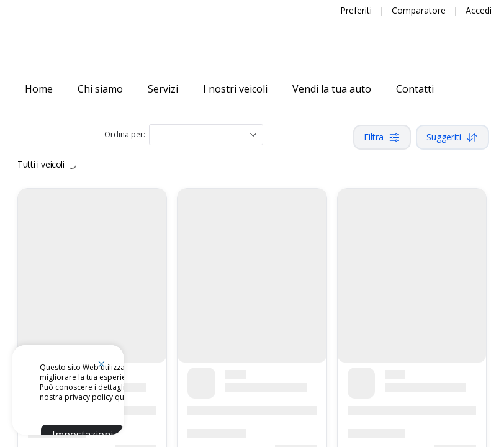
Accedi (479, 10)
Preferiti (356, 10)
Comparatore (419, 10)
